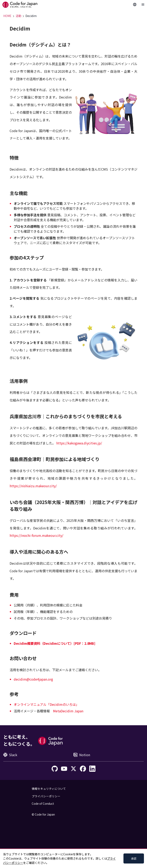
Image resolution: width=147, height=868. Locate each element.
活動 (18, 16)
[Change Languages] (135, 5)
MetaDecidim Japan (68, 711)
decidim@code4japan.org (33, 679)
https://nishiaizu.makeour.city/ (33, 486)
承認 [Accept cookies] (134, 858)
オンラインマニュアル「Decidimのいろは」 (46, 704)
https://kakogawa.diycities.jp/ (79, 443)
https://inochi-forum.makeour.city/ (36, 535)
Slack (10, 755)
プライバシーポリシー (46, 796)
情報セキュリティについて (49, 789)
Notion (82, 755)
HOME (7, 16)
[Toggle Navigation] (143, 5)
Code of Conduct (43, 803)
